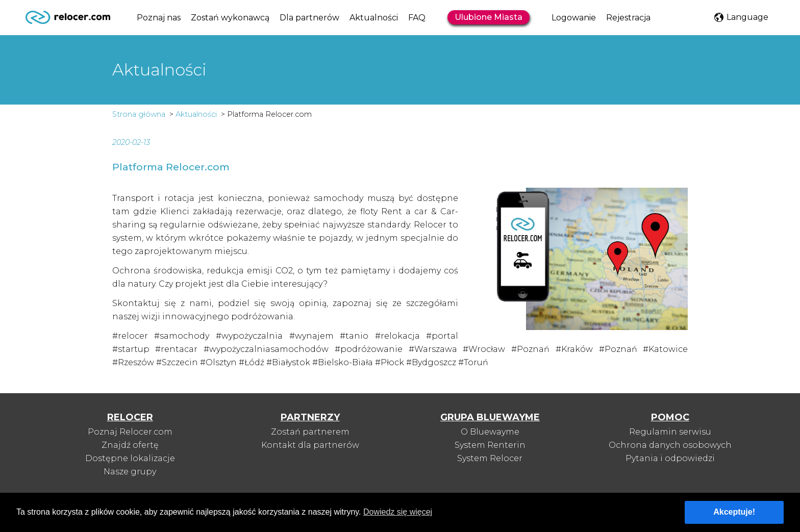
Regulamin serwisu (670, 432)
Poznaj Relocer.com (130, 432)
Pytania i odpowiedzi (670, 458)
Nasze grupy (130, 472)
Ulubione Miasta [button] (489, 17)
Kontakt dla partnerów (310, 445)
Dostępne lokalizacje (130, 458)
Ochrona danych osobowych (670, 445)
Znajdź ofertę (130, 445)
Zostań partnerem (310, 432)
